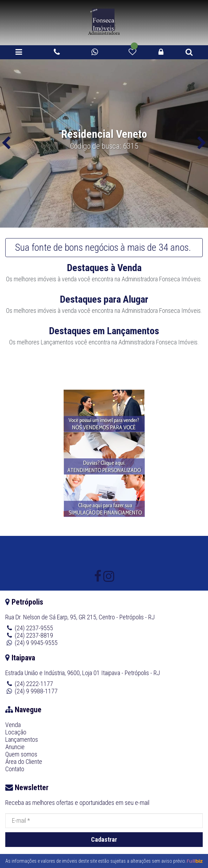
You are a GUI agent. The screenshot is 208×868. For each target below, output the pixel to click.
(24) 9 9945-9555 (36, 643)
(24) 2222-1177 (34, 684)
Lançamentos (22, 739)
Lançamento (56, 342)
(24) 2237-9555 (34, 628)
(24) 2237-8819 (34, 635)
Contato (15, 769)
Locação (16, 732)
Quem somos (21, 754)
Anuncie (15, 747)
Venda (13, 725)
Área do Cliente (24, 762)
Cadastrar (104, 839)
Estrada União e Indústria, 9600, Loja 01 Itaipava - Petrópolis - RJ (83, 673)
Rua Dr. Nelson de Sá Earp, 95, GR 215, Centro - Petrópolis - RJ (80, 617)
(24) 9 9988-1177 (36, 691)
